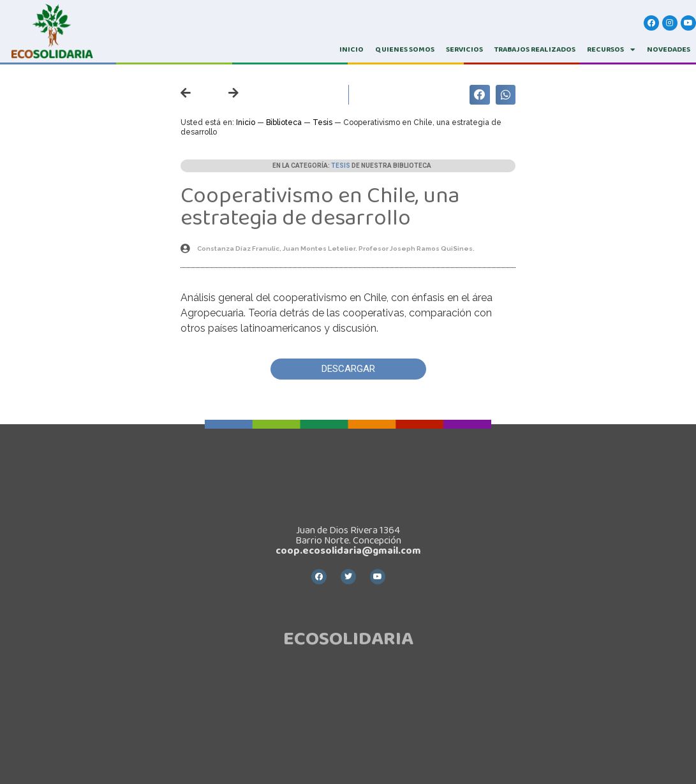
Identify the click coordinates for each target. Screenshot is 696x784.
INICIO (352, 49)
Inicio (246, 122)
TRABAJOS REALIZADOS (535, 49)
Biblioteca (284, 122)
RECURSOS (611, 50)
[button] (348, 369)
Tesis (322, 122)
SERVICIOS (464, 49)
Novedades (669, 49)
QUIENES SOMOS (405, 49)
